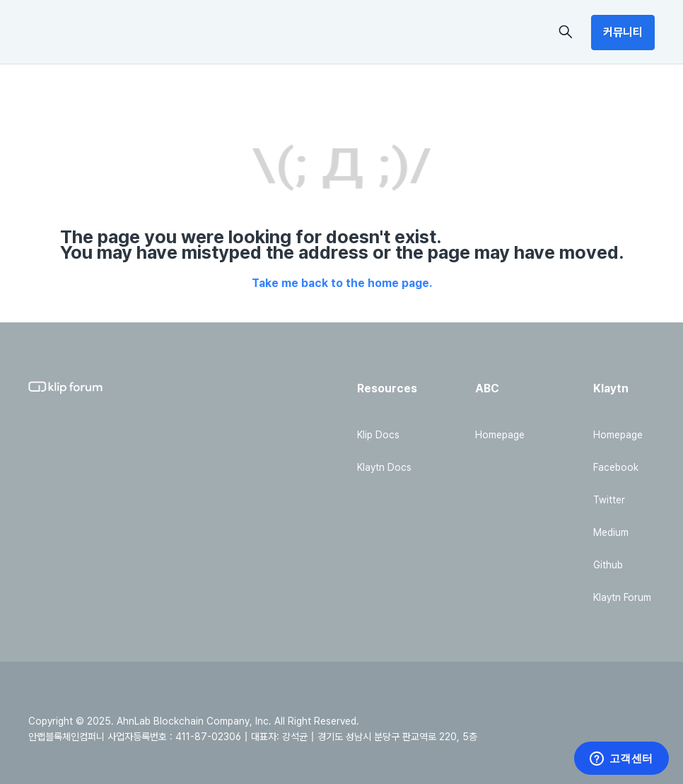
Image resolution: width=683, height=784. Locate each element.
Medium (611, 532)
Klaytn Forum (622, 597)
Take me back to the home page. (342, 283)
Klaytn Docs (384, 467)
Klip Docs (378, 435)
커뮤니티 (623, 32)
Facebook (616, 467)
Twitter (609, 500)
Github (608, 565)
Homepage (500, 435)
